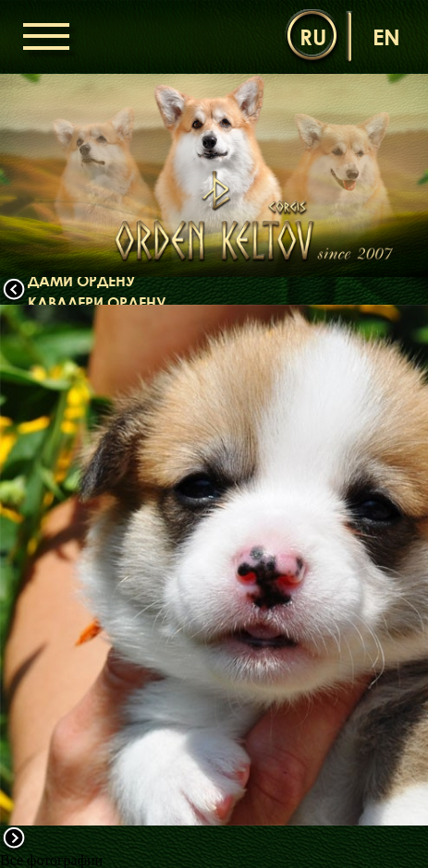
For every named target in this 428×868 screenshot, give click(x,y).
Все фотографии (51, 860)
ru (313, 36)
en (386, 36)
